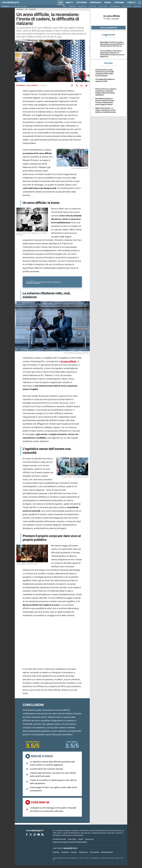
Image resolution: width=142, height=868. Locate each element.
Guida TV (131, 2)
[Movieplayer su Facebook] (27, 837)
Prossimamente (115, 6)
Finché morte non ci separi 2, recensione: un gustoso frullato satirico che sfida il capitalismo (106, 92)
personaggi (96, 2)
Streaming (119, 2)
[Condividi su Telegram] (86, 86)
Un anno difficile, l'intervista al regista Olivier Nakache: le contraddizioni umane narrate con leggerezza (112, 54)
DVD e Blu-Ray (127, 6)
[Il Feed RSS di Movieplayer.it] (43, 837)
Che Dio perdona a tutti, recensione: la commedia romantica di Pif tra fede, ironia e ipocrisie (104, 73)
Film (61, 2)
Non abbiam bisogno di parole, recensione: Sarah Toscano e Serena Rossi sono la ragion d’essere (106, 101)
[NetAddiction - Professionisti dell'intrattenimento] (70, 851)
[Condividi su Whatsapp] (81, 86)
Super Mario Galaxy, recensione (18, 6)
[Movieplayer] (35, 833)
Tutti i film (92, 6)
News (65, 6)
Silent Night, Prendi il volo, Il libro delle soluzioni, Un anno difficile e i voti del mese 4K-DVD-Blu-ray (112, 44)
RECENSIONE (21, 85)
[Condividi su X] (77, 86)
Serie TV (69, 2)
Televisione (82, 2)
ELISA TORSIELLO (32, 85)
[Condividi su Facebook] (72, 86)
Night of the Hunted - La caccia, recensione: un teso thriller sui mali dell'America (105, 110)
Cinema (108, 2)
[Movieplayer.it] (10, 2)
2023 (108, 19)
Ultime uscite (103, 6)
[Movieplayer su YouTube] (39, 837)
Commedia (115, 19)
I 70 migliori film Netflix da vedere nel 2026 (105, 80)
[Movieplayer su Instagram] (35, 837)
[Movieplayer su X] (31, 837)
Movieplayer (20, 9)
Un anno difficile (69, 364)
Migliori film (82, 6)
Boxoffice (137, 6)
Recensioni (72, 6)
